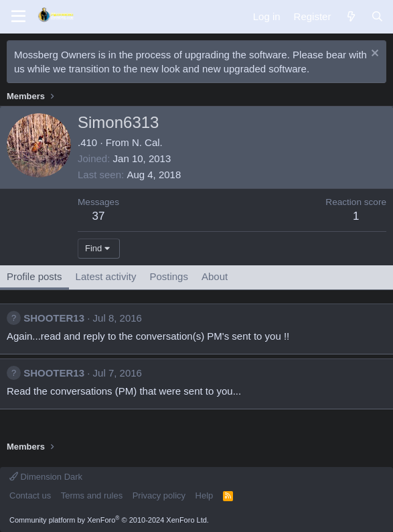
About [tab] (215, 276)
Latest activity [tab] (106, 276)
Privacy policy (159, 495)
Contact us (30, 495)
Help (205, 495)
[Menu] (18, 17)
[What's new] (350, 16)
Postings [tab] (169, 276)
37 (99, 216)
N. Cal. (147, 142)
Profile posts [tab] (34, 276)
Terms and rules (92, 495)
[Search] (377, 16)
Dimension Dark (46, 477)
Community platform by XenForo (109, 520)
